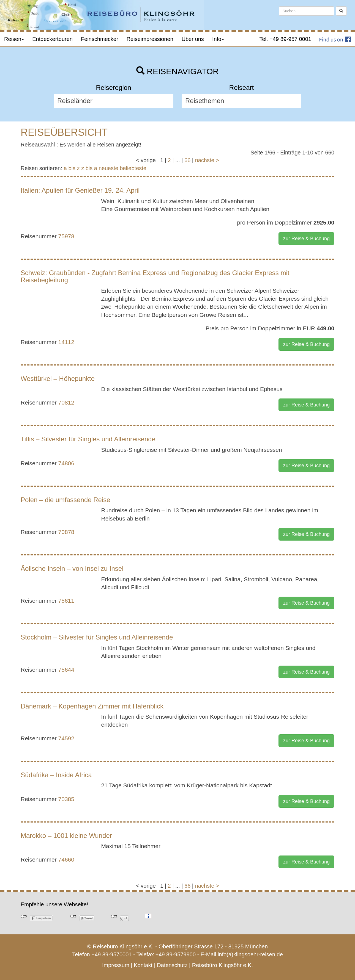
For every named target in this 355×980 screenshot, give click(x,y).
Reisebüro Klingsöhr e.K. (222, 965)
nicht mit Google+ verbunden (114, 917)
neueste (109, 168)
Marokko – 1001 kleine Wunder (66, 836)
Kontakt (143, 965)
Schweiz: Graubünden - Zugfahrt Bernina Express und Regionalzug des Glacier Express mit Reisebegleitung (155, 276)
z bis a (89, 168)
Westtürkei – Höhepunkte (58, 379)
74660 (66, 859)
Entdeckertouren (52, 39)
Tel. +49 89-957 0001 (286, 39)
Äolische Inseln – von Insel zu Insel (72, 568)
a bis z (72, 168)
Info (218, 39)
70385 (66, 799)
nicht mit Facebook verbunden (24, 917)
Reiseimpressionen (150, 39)
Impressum (116, 965)
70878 (66, 532)
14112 (66, 342)
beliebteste (133, 168)
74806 (66, 463)
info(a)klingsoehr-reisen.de (250, 954)
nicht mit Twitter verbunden (73, 917)
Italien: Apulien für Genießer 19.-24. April (80, 190)
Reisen (14, 39)
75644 (66, 670)
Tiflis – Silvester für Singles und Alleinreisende (88, 439)
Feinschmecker (100, 39)
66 (187, 160)
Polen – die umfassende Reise (65, 500)
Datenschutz (172, 965)
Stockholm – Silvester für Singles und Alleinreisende (97, 637)
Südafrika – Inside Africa (56, 775)
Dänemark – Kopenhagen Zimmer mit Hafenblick (92, 706)
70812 (66, 402)
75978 (66, 236)
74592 (66, 738)
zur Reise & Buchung (306, 239)
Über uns (193, 39)
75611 (66, 601)
